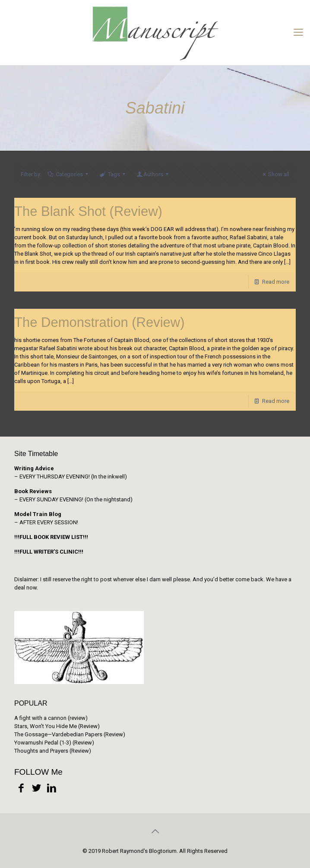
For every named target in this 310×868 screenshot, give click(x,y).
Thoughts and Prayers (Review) (53, 751)
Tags (113, 174)
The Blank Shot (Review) (88, 211)
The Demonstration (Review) (100, 322)
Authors (153, 174)
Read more (276, 282)
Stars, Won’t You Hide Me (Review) (57, 726)
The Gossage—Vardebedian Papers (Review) (70, 734)
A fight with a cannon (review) (51, 718)
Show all (275, 174)
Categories (69, 174)
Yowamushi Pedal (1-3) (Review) (54, 743)
